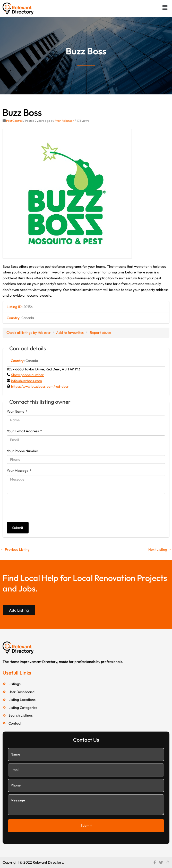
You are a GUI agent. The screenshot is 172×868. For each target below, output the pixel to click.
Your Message (19, 470)
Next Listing (160, 549)
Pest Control (14, 121)
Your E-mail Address (24, 431)
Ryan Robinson (64, 121)
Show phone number (27, 375)
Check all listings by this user (29, 332)
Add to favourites (70, 332)
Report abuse (100, 332)
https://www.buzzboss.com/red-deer (40, 386)
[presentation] (46, 508)
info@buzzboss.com (27, 381)
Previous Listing (15, 549)
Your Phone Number (23, 451)
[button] (165, 7)
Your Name (17, 411)
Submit (18, 528)
